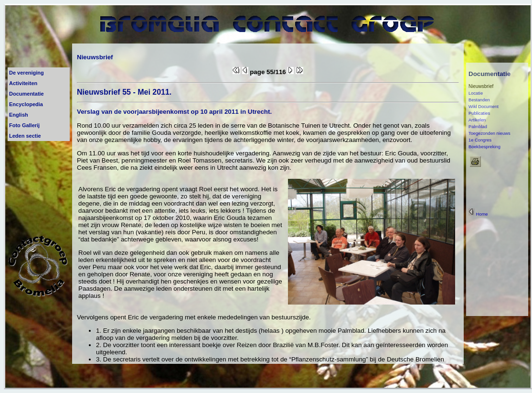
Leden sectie (25, 136)
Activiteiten (23, 83)
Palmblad (478, 127)
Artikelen (477, 120)
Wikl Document (484, 107)
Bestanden (479, 100)
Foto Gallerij (24, 125)
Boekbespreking (484, 147)
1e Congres (480, 140)
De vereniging (27, 73)
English (19, 115)
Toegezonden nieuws (489, 133)
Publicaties (479, 113)
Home (478, 214)
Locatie (476, 93)
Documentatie (27, 94)
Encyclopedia (26, 104)
